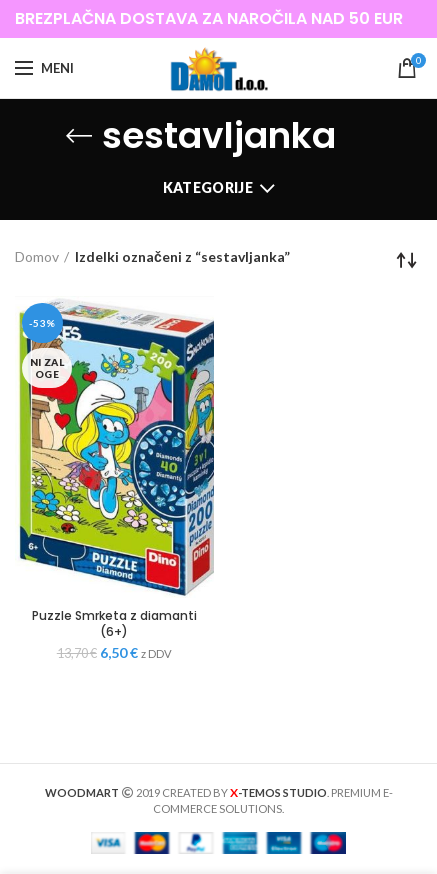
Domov (37, 256)
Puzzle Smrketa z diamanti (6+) (114, 623)
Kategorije (208, 187)
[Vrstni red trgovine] (407, 260)
